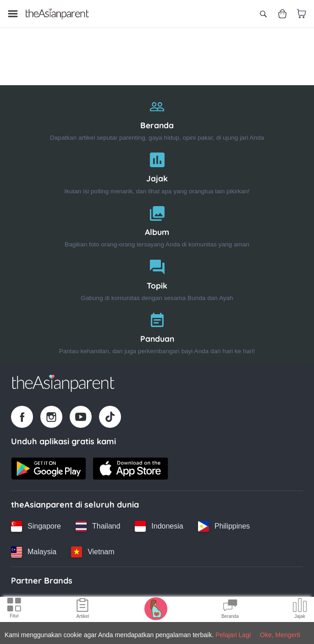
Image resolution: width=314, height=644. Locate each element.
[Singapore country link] (36, 526)
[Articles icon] (83, 610)
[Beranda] (157, 118)
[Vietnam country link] (93, 552)
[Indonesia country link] (159, 526)
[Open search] (263, 14)
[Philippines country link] (224, 526)
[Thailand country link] (98, 526)
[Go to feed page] (57, 14)
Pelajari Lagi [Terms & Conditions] (233, 635)
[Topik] (157, 278)
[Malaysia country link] (34, 552)
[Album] (157, 225)
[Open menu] (13, 14)
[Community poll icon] (300, 610)
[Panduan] (157, 331)
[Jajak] (157, 171)
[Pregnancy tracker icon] (156, 608)
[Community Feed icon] (230, 610)
